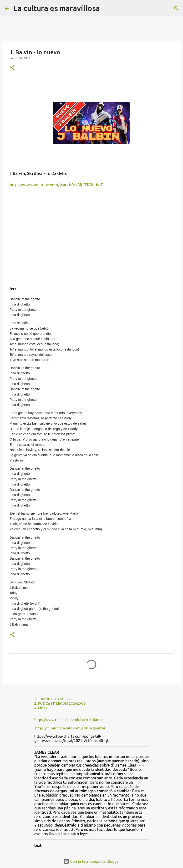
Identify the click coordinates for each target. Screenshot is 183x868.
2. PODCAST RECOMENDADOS (60, 703)
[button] (12, 68)
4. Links (41, 708)
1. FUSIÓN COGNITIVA (53, 699)
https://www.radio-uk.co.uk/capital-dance (69, 720)
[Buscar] (107, 8)
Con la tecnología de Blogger (92, 861)
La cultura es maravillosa (57, 8)
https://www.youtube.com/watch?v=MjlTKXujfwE (56, 185)
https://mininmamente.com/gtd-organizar (70, 728)
